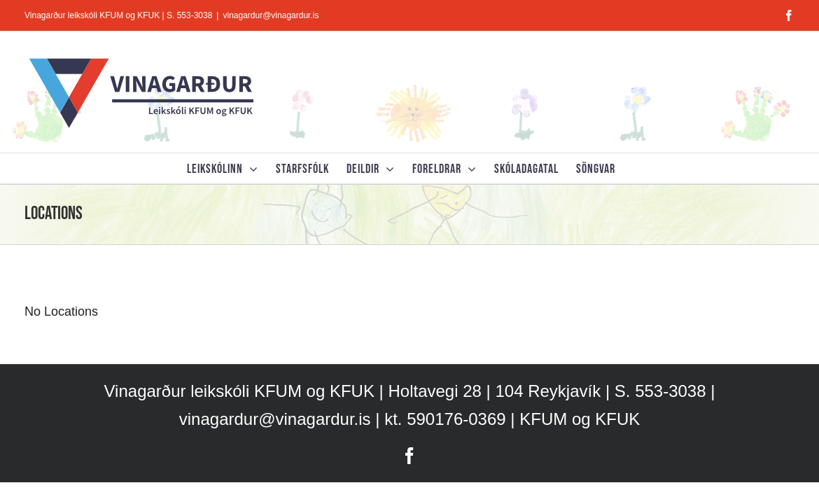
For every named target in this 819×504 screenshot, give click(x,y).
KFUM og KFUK (580, 419)
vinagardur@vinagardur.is (271, 15)
